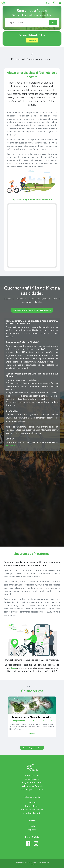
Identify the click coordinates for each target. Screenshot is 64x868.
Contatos (32, 803)
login (13, 668)
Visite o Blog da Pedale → (32, 748)
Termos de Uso (32, 806)
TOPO (32, 865)
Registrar (32, 830)
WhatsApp (11, 445)
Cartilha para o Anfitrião (32, 786)
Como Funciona (32, 779)
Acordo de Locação (32, 813)
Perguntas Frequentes (32, 782)
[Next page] (59, 719)
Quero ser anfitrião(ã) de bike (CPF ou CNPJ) (32, 310)
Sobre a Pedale (32, 775)
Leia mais (32, 733)
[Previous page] (5, 719)
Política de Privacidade (32, 810)
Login (32, 826)
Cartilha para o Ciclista (32, 789)
